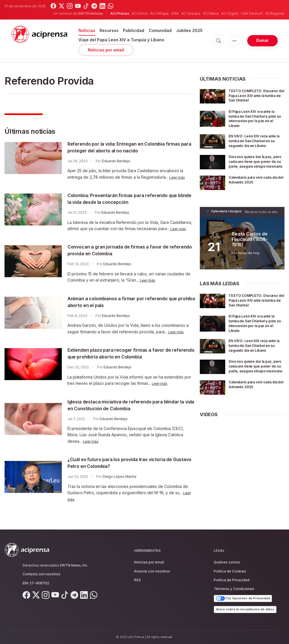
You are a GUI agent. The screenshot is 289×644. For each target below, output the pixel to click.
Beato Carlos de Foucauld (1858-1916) (255, 247)
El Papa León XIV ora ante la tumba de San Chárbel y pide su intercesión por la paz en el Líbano (256, 122)
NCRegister (275, 13)
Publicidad (134, 30)
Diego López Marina (120, 476)
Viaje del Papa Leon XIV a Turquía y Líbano (121, 40)
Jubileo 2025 (189, 30)
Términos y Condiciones (234, 589)
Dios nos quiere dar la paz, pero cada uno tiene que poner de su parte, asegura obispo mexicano (255, 168)
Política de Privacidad (232, 580)
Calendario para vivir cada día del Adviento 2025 (255, 187)
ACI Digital (230, 13)
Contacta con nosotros (41, 574)
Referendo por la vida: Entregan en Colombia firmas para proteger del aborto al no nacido (127, 147)
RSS (137, 580)
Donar (262, 40)
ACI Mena (211, 13)
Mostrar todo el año (263, 219)
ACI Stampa (191, 13)
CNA (175, 13)
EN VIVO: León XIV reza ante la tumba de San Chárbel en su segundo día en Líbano (256, 145)
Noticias (87, 30)
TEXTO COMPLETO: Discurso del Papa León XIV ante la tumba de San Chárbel (256, 98)
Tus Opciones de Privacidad (243, 598)
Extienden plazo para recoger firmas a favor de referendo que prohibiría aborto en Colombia (131, 353)
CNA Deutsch (252, 13)
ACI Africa (140, 13)
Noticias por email (106, 50)
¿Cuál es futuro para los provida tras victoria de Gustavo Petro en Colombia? (131, 463)
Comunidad (160, 30)
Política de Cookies (230, 571)
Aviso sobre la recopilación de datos (245, 609)
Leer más (178, 177)
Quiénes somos (227, 562)
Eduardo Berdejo (116, 161)
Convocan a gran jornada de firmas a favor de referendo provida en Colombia (129, 250)
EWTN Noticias (91, 13)
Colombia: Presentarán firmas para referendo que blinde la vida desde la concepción (128, 198)
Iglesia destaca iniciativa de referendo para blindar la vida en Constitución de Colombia (125, 405)
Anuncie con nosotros (152, 571)
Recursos (109, 30)
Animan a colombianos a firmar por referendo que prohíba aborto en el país (128, 302)
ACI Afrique (159, 13)
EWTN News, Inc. (74, 565)
